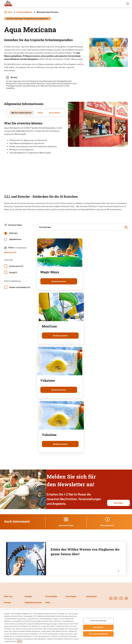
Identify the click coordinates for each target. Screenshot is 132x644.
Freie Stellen (51, 596)
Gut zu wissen (55, 113)
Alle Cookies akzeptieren (98, 634)
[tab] (21, 113)
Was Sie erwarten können (21, 113)
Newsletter (92, 596)
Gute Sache (71, 596)
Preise (40, 113)
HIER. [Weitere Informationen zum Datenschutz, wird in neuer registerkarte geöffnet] (20, 641)
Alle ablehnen (98, 627)
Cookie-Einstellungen (98, 621)
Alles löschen (10, 252)
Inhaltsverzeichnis (33, 602)
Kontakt (28, 596)
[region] (66, 627)
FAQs (48, 602)
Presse (7, 602)
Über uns (8, 596)
